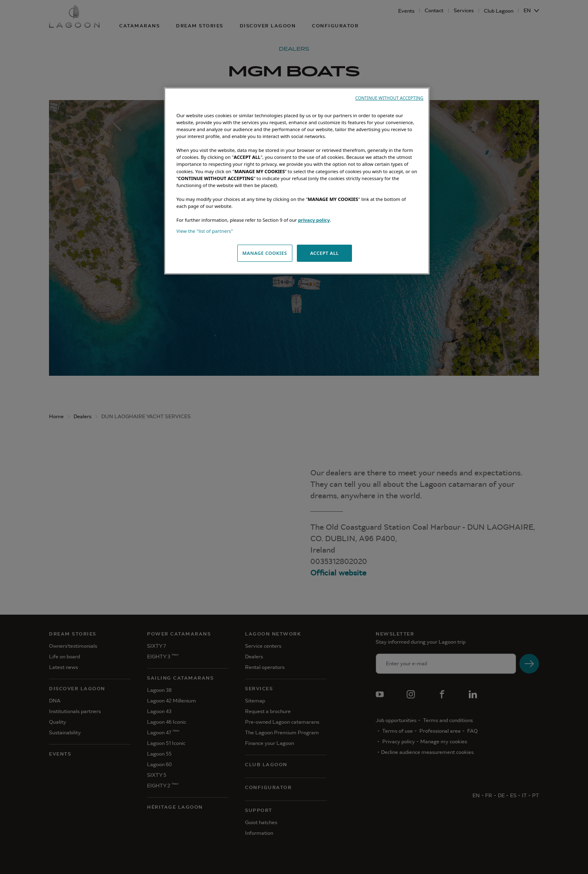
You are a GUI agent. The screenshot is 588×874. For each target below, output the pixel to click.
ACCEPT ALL (324, 253)
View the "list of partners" (205, 231)
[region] (297, 181)
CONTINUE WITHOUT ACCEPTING (389, 98)
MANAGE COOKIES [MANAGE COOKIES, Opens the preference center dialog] (264, 253)
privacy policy (314, 220)
